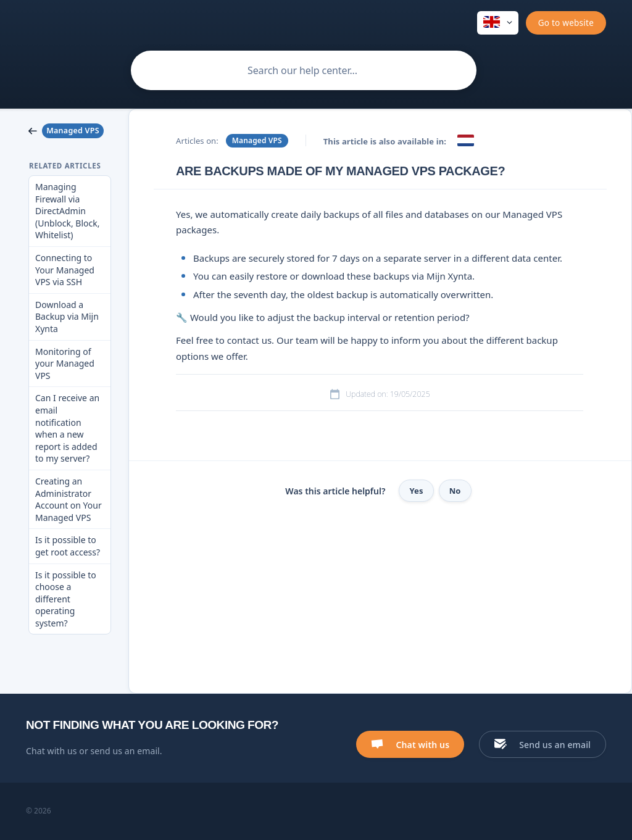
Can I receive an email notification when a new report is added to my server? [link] (67, 428)
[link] (70, 131)
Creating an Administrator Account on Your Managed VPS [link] (69, 499)
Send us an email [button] (555, 745)
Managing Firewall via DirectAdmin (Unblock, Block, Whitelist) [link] (68, 211)
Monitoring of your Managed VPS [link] (65, 364)
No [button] (455, 491)
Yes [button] (416, 491)
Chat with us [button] (422, 745)
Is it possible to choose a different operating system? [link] (66, 599)
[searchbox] (304, 70)
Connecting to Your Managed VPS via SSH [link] (65, 270)
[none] (498, 23)
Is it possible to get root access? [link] (68, 546)
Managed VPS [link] (257, 140)
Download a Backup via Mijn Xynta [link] (67, 317)
